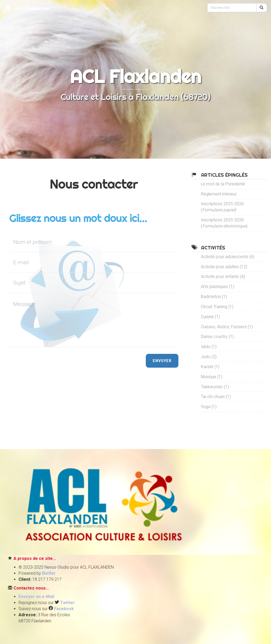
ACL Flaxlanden (27, 8)
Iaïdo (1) (209, 347)
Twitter (67, 603)
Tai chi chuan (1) (216, 397)
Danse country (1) (217, 337)
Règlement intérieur (219, 194)
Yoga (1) (209, 407)
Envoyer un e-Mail (36, 597)
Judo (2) (209, 357)
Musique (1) (212, 377)
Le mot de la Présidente (223, 184)
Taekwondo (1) (215, 387)
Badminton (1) (214, 297)
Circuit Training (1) (217, 307)
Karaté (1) (210, 367)
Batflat (49, 573)
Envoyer (162, 361)
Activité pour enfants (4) (223, 277)
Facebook (64, 609)
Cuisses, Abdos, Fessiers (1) (227, 327)
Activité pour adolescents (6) (228, 257)
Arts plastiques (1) (218, 287)
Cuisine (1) (210, 317)
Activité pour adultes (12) (224, 267)
